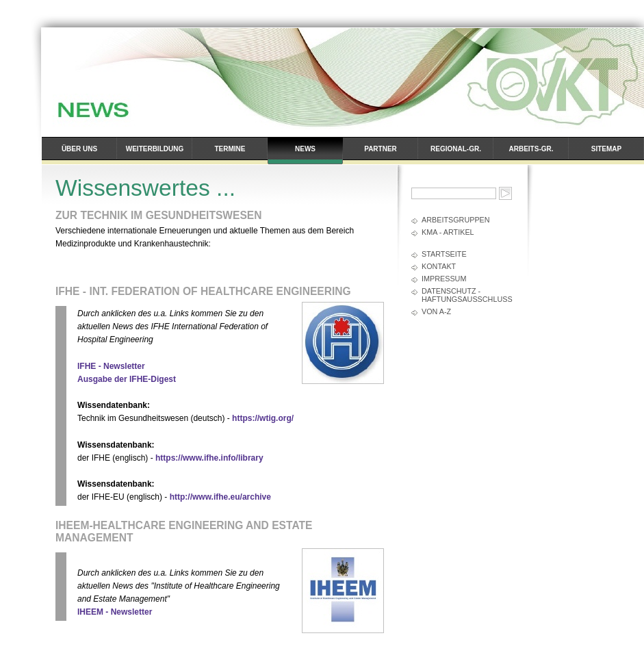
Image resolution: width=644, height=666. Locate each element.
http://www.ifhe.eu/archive (220, 497)
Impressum (444, 279)
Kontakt (439, 266)
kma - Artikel (448, 232)
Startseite (444, 254)
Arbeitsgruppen (456, 220)
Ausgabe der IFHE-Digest (127, 379)
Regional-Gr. (456, 149)
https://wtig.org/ (263, 418)
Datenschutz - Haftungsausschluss (467, 295)
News (305, 149)
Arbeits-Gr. (531, 149)
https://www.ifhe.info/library (209, 458)
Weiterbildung (155, 149)
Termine (230, 149)
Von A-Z (436, 311)
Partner (381, 149)
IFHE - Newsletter (111, 366)
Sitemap (606, 149)
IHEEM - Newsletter (115, 612)
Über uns (79, 149)
